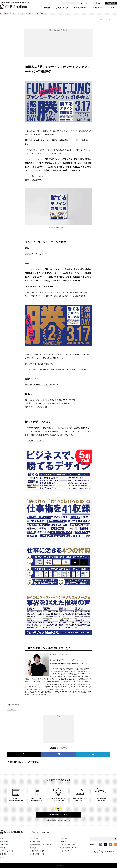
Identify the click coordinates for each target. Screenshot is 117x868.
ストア (111, 8)
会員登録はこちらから (58, 815)
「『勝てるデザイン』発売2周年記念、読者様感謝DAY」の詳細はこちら (54, 370)
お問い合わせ (65, 838)
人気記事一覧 (4, 845)
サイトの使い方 (35, 842)
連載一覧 (3, 848)
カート (89, 3)
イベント (12, 709)
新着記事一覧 (4, 842)
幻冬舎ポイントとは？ (37, 851)
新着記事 (47, 8)
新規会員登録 (111, 3)
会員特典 (33, 848)
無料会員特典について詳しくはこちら (59, 820)
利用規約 (63, 842)
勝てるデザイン (36, 134)
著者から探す (98, 8)
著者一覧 (3, 854)
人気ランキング (62, 8)
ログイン (99, 3)
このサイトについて (37, 838)
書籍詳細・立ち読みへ (36, 441)
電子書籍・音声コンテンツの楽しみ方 (42, 845)
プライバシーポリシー (67, 845)
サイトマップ (65, 851)
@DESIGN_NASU (78, 292)
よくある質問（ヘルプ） (38, 854)
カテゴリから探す (80, 8)
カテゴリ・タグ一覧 (6, 851)
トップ (2, 838)
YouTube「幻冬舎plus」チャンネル (39, 385)
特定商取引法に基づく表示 (69, 848)
